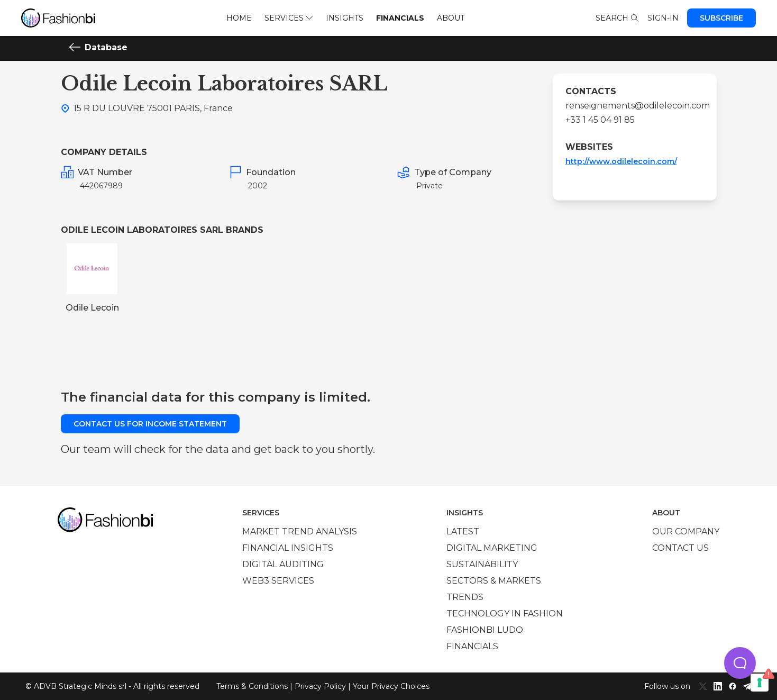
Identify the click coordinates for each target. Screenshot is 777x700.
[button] (740, 663)
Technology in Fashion (505, 613)
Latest (463, 531)
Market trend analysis (300, 531)
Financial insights (288, 548)
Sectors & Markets (494, 581)
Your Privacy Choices (391, 686)
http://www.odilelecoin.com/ (621, 161)
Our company (686, 531)
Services (289, 18)
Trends (465, 597)
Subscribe (721, 18)
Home (239, 18)
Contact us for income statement (150, 424)
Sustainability (482, 564)
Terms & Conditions (252, 686)
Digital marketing (492, 548)
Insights (345, 18)
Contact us (680, 548)
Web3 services (278, 581)
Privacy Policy (320, 686)
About (451, 18)
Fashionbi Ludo (485, 630)
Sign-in (663, 18)
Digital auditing (283, 564)
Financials (400, 18)
